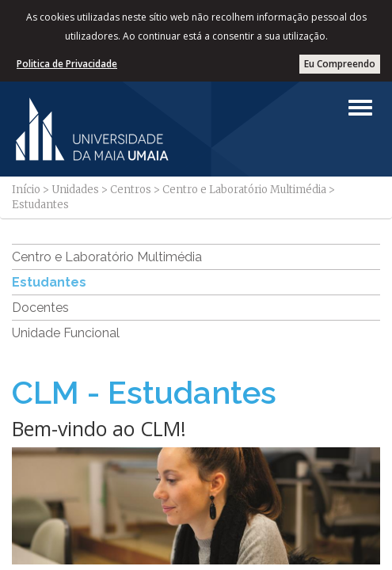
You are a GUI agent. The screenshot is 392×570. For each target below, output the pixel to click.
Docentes (40, 308)
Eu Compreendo (340, 64)
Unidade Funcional (66, 333)
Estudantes (49, 282)
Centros (131, 190)
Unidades (75, 190)
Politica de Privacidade (67, 64)
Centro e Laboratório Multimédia (244, 190)
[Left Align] (360, 108)
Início (26, 190)
